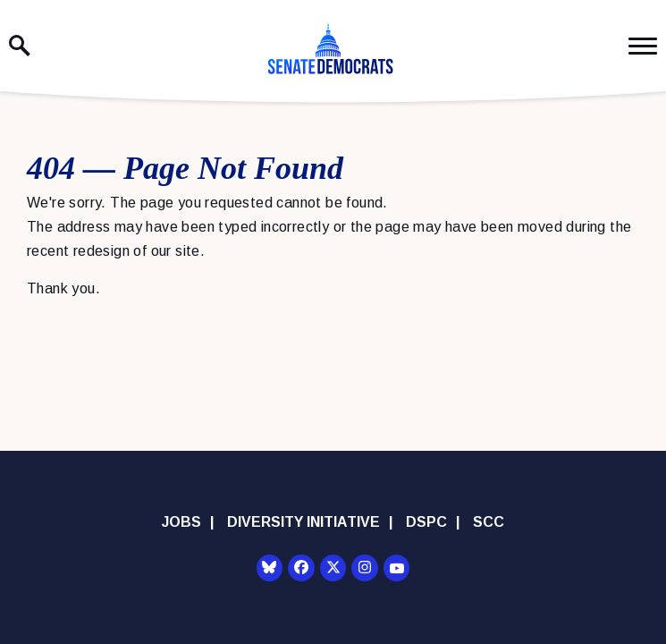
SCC (489, 522)
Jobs (181, 522)
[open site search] (20, 46)
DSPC (426, 522)
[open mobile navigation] (643, 46)
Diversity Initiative (303, 522)
